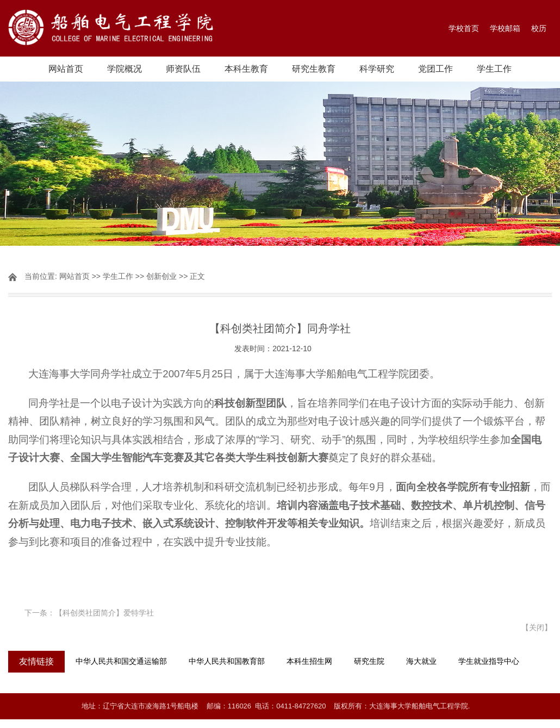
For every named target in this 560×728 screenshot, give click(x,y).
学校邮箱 (505, 28)
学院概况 (125, 69)
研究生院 (369, 661)
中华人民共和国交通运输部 (121, 661)
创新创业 (161, 276)
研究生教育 (314, 69)
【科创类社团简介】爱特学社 (104, 613)
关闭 (537, 627)
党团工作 (435, 69)
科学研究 (377, 69)
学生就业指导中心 (489, 661)
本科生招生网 (309, 661)
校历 (539, 28)
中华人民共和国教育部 (227, 661)
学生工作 (494, 69)
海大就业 (421, 661)
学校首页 (464, 28)
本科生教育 (246, 69)
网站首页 (66, 69)
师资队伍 (183, 69)
